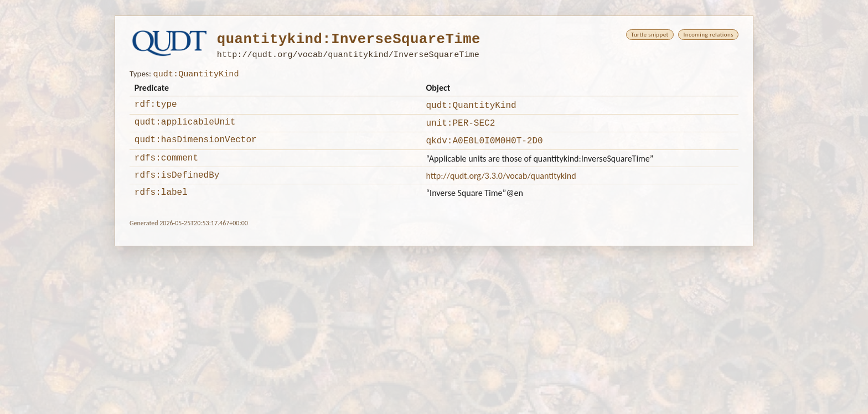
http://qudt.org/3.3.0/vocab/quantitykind (501, 184)
